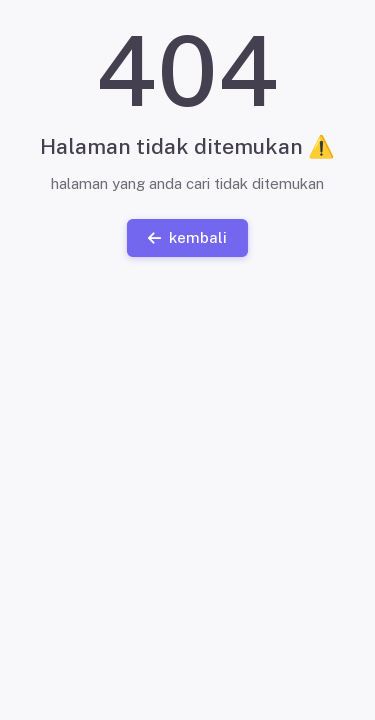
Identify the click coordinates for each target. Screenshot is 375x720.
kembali (187, 236)
